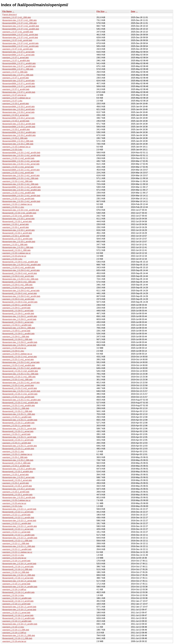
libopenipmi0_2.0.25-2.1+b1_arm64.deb (20, 394)
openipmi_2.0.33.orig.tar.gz (14, 256)
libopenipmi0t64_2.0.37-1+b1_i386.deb (19, 23)
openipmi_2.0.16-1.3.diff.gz (14, 633)
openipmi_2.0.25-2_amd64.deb (16, 466)
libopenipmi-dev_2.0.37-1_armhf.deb (19, 81)
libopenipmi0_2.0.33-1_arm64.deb (17, 239)
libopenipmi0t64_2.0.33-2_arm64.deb (19, 127)
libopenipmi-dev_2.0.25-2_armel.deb (18, 477)
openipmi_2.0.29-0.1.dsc (13, 351)
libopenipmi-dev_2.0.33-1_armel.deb (18, 219)
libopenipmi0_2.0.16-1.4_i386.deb (17, 569)
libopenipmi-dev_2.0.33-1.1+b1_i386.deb (20, 184)
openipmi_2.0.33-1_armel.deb (16, 224)
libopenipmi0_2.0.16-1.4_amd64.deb (18, 592)
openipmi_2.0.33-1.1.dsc (13, 207)
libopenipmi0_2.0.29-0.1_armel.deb (18, 322)
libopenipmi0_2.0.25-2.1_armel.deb (18, 431)
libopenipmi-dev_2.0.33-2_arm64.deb (19, 124)
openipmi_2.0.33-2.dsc (12, 150)
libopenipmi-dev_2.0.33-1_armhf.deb (19, 230)
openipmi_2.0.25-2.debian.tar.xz (16, 500)
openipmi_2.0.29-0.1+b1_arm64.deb (18, 299)
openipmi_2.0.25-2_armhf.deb (16, 483)
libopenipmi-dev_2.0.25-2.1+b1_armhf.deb (21, 383)
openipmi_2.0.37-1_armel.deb (16, 58)
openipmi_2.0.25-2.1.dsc (13, 452)
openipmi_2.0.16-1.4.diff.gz (14, 590)
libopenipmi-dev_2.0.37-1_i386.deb (18, 75)
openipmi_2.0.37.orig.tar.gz (14, 95)
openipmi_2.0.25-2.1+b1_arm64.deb (18, 397)
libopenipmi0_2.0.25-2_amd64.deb (18, 472)
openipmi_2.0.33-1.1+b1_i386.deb (17, 181)
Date (133, 11)
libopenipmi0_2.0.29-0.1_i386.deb (17, 339)
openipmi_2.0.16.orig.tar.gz (14, 641)
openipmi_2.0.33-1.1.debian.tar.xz (17, 204)
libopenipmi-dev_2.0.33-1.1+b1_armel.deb (21, 164)
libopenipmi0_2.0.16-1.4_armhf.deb (18, 567)
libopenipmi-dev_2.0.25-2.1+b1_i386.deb (20, 374)
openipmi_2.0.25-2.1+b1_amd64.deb (19, 406)
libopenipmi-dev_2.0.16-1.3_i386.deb (19, 636)
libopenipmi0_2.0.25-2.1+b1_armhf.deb (20, 388)
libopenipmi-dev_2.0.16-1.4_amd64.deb (20, 587)
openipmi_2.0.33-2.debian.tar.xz (16, 147)
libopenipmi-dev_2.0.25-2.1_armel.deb (19, 429)
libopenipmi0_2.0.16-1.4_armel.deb (18, 578)
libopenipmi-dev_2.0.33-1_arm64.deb (19, 242)
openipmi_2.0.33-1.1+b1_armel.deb (18, 167)
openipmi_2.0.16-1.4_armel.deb (16, 584)
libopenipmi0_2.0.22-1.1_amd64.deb (18, 535)
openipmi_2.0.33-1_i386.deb (15, 245)
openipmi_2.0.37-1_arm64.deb (16, 89)
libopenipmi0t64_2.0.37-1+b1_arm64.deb (20, 46)
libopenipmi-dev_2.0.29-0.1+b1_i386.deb (20, 279)
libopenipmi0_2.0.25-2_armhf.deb (17, 486)
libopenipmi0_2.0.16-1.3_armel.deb (18, 615)
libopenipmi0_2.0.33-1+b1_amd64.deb (19, 213)
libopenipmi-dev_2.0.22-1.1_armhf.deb (19, 509)
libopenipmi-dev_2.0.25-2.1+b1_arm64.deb (21, 391)
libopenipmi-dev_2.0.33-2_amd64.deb (19, 135)
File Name (7, 11)
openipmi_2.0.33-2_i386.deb (15, 138)
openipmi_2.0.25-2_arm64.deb (16, 492)
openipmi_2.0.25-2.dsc (12, 506)
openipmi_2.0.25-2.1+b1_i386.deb (17, 380)
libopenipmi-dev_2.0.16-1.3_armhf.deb (19, 607)
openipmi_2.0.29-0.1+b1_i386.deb (17, 285)
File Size (100, 11)
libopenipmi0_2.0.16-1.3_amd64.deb (18, 618)
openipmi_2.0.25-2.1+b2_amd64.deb (19, 365)
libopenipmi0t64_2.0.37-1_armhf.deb (19, 84)
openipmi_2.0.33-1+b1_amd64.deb (18, 216)
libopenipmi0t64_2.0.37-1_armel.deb (18, 55)
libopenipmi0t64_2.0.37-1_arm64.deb (19, 86)
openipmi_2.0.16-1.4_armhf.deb (16, 561)
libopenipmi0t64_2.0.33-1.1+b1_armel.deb (21, 161)
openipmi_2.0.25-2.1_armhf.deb (16, 434)
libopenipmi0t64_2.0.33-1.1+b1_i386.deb (20, 178)
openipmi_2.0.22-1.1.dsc (13, 555)
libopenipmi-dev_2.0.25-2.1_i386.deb (19, 414)
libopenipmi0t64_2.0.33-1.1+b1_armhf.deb (21, 170)
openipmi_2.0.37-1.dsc (12, 101)
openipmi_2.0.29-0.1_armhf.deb (16, 308)
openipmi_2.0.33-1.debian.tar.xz (16, 253)
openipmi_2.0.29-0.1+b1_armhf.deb (18, 276)
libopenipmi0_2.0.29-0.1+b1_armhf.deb (20, 273)
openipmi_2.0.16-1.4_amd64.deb (17, 598)
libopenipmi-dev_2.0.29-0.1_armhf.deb (19, 319)
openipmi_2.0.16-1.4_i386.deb (16, 572)
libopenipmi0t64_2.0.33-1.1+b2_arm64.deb (21, 153)
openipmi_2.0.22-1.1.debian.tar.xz (17, 552)
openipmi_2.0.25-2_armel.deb (16, 475)
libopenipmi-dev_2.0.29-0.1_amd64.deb (20, 342)
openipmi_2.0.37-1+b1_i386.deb (17, 17)
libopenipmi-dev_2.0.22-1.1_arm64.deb (20, 526)
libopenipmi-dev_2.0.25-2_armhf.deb (19, 489)
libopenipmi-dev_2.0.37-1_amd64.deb (19, 66)
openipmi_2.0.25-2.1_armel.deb (16, 426)
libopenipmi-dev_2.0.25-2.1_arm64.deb (20, 446)
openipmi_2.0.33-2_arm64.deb (16, 121)
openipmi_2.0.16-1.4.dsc (13, 595)
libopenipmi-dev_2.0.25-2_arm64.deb (19, 498)
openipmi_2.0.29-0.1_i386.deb (16, 337)
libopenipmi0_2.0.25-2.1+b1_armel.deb (20, 357)
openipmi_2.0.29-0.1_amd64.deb (17, 325)
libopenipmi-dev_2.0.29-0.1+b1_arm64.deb (21, 296)
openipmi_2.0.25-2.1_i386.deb (16, 408)
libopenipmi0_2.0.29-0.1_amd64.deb (18, 334)
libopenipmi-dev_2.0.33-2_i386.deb (18, 144)
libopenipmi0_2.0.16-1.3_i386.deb (17, 638)
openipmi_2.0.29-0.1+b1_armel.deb (18, 288)
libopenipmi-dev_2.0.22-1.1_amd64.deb (20, 538)
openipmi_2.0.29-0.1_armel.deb (16, 331)
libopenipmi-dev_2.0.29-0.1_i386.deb (19, 328)
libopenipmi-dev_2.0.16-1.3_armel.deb (19, 610)
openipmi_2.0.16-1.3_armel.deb (16, 613)
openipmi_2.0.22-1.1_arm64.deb (17, 523)
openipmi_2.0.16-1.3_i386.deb (16, 630)
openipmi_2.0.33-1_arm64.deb (16, 236)
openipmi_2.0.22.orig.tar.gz (14, 558)
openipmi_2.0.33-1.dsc (12, 259)
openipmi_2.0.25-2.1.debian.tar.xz (17, 454)
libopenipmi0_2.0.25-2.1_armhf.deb (18, 440)
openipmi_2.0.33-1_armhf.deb (16, 227)
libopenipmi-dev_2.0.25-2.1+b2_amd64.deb (21, 368)
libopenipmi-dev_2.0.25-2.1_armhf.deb (19, 437)
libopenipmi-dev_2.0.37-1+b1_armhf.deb (20, 38)
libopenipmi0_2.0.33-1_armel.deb (17, 222)
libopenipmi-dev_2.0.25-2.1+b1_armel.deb (21, 362)
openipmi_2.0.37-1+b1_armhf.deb (17, 40)
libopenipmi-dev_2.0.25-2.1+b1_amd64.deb (21, 400)
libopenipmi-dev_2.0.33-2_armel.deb (18, 112)
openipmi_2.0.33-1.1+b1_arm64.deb (18, 199)
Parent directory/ (10, 15)
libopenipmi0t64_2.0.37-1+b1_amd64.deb (21, 29)
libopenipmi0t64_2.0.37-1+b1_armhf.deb (20, 35)
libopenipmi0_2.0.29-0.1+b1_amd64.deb (20, 262)
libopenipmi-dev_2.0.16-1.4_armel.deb (19, 581)
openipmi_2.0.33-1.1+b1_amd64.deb (19, 193)
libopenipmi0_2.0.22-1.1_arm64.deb (18, 518)
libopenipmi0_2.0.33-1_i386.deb (16, 250)
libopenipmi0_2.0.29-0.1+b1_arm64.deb (20, 302)
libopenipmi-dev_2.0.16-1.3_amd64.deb (20, 624)
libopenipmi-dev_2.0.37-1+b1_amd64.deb (21, 26)
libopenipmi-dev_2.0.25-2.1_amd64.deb (20, 420)
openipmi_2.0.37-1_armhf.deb (16, 78)
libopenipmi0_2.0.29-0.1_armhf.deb (18, 311)
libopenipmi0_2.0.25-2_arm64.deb (17, 495)
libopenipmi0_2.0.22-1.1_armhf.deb (18, 512)
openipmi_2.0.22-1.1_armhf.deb (16, 515)
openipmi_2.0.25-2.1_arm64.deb (17, 443)
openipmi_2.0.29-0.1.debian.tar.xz (17, 354)
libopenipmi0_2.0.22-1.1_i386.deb (17, 541)
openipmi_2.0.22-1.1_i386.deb (16, 544)
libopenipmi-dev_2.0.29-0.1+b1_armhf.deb (21, 270)
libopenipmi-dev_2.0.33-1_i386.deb (18, 247)
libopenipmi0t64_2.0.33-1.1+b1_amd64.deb (21, 187)
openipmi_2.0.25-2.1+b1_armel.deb (18, 360)
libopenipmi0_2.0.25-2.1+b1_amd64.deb (20, 403)
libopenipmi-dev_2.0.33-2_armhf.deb (19, 109)
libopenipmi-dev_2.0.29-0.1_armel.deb (19, 345)
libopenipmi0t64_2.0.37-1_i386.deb (18, 69)
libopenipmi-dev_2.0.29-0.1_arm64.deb (20, 316)
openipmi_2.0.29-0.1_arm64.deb (17, 305)
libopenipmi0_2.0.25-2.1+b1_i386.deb (19, 377)
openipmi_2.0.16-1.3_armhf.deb (16, 604)
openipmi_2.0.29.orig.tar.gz (14, 348)
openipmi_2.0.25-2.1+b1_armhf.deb (18, 385)
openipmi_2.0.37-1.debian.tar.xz (16, 98)
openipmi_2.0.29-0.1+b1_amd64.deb (19, 268)
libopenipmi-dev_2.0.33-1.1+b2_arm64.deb (21, 155)
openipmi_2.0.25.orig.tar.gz (14, 503)
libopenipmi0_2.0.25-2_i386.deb (16, 463)
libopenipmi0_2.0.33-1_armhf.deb (17, 233)
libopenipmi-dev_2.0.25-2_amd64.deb (19, 469)
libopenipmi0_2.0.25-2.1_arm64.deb (18, 449)
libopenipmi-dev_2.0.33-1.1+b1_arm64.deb (21, 201)
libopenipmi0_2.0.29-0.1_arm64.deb (18, 314)
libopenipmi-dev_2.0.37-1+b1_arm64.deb (20, 43)
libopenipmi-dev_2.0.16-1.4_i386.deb (19, 575)
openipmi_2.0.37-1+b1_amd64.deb (18, 32)
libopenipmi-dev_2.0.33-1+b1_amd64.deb (21, 210)
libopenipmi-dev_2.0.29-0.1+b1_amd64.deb (21, 265)
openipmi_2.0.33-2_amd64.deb (16, 130)
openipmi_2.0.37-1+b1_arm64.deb (18, 49)
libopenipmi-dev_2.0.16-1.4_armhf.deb (19, 564)
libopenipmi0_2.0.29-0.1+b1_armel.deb (20, 293)
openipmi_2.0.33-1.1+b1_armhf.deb (18, 173)
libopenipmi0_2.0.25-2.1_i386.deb (17, 411)
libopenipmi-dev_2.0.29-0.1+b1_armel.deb (21, 291)
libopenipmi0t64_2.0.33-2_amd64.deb (19, 132)
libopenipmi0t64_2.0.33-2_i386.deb (18, 141)
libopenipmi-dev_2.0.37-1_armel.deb (18, 52)
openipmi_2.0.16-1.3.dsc (13, 627)
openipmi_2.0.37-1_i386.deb (15, 72)
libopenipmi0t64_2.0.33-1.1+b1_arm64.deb (21, 196)
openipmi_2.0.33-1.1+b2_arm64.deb (18, 158)
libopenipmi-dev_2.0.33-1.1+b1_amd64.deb (21, 190)
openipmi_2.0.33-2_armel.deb (16, 115)
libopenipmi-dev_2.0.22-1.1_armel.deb (19, 521)
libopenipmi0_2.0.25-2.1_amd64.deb (18, 423)
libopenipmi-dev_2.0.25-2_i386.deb (18, 460)
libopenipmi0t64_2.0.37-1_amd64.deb (19, 63)
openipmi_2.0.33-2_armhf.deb (16, 104)
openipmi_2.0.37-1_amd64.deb (16, 61)
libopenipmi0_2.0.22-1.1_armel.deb (18, 529)
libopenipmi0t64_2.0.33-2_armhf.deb (19, 107)
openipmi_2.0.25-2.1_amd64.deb (17, 417)
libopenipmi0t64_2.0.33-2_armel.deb (18, 118)
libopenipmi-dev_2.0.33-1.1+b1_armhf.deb (21, 176)
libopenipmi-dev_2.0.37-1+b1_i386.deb (19, 20)
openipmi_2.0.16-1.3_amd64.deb (17, 621)
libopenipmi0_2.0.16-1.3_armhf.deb (18, 601)
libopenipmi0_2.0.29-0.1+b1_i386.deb (19, 282)
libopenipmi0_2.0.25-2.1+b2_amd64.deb (20, 371)
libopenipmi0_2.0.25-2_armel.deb (17, 480)
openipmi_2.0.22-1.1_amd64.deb (17, 549)
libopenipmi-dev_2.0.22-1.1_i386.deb (19, 546)
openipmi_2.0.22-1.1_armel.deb (16, 532)
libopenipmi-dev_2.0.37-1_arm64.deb (19, 92)
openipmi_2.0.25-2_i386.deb (15, 457)
